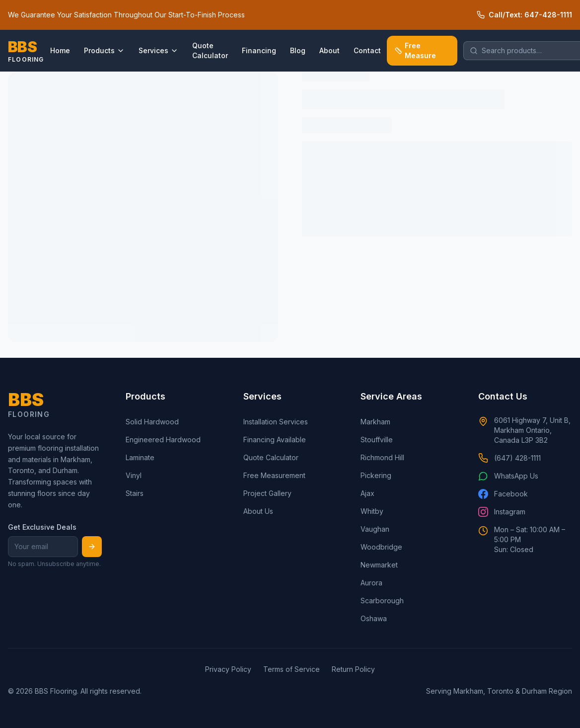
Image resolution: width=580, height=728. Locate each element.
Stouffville (377, 440)
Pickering (376, 475)
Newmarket (379, 565)
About (329, 50)
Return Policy (353, 669)
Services (158, 50)
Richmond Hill (382, 457)
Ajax (367, 493)
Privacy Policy (228, 669)
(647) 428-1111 (509, 458)
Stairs (135, 493)
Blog (298, 50)
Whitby (372, 511)
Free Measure (416, 50)
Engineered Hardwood (163, 440)
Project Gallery (267, 493)
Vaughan (375, 529)
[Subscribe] (92, 547)
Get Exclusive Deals (42, 527)
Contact (367, 50)
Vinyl (134, 475)
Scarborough (382, 601)
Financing (259, 50)
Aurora (371, 583)
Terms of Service (291, 669)
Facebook (503, 494)
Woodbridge (381, 547)
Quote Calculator (210, 50)
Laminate (140, 457)
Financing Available (275, 440)
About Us (258, 511)
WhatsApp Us (508, 476)
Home (60, 50)
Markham (375, 422)
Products (104, 50)
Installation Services (276, 422)
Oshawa (374, 618)
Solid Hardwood (152, 422)
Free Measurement (274, 475)
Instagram (502, 512)
